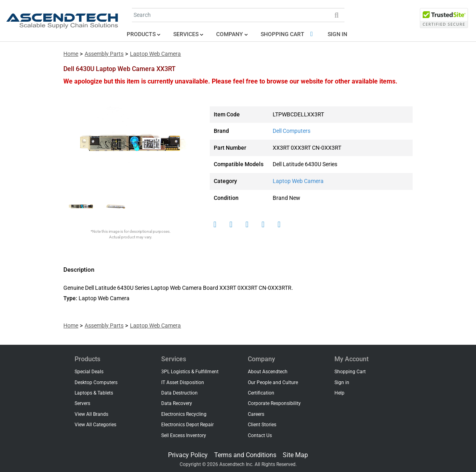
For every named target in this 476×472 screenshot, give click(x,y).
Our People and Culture (273, 382)
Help (339, 393)
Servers (82, 403)
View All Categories (95, 425)
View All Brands (91, 414)
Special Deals (89, 372)
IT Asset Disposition (183, 382)
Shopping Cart (288, 34)
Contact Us (260, 435)
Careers (256, 414)
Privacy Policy (188, 455)
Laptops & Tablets (94, 393)
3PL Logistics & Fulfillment (190, 372)
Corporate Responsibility (274, 403)
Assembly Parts (104, 54)
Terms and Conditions (245, 455)
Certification (261, 393)
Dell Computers (292, 131)
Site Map (295, 455)
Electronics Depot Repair (187, 425)
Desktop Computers (96, 382)
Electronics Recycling (184, 414)
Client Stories (262, 425)
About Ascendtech (268, 372)
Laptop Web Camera (155, 54)
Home (71, 54)
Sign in (337, 34)
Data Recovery (177, 403)
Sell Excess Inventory (184, 435)
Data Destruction (179, 393)
